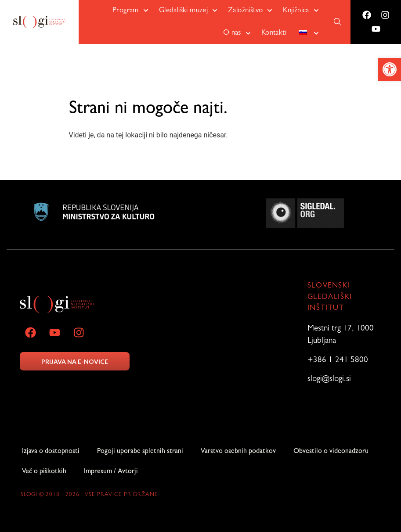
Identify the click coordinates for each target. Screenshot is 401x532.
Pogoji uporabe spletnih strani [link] (140, 452)
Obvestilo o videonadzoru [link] (331, 452)
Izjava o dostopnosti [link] (51, 452)
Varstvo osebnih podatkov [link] (238, 452)
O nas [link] (237, 33)
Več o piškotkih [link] (44, 472)
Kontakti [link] (274, 33)
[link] (390, 69)
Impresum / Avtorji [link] (111, 472)
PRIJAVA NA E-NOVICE (75, 361)
